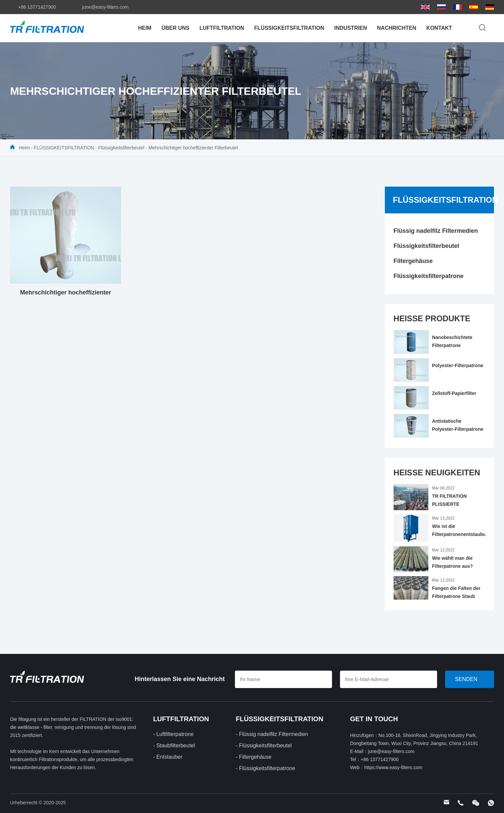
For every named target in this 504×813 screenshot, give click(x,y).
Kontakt (439, 28)
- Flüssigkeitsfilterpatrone (265, 768)
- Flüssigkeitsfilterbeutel (264, 746)
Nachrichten (397, 28)
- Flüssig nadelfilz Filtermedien (272, 734)
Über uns (175, 28)
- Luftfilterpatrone (173, 734)
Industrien (351, 28)
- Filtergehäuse (254, 757)
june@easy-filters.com (105, 7)
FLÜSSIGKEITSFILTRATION (289, 28)
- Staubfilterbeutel (174, 746)
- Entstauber (167, 757)
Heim (145, 28)
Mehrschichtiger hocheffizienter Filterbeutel (193, 148)
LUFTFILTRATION (222, 28)
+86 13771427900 (37, 7)
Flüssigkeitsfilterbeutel (121, 148)
